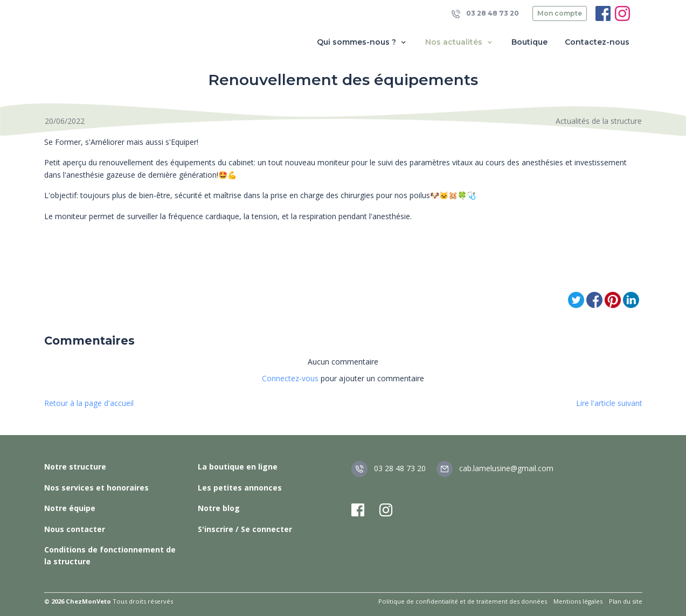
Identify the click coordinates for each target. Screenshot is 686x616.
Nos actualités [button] (460, 42)
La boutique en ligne (238, 467)
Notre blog (219, 508)
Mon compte (560, 13)
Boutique (529, 42)
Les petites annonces (240, 488)
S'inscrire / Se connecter (245, 529)
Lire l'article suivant (609, 403)
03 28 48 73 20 (485, 14)
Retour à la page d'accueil (89, 403)
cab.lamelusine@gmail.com (495, 468)
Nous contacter (75, 529)
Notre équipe (70, 508)
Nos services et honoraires (96, 488)
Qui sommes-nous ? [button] (362, 42)
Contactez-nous (597, 42)
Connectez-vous (290, 378)
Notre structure (75, 467)
